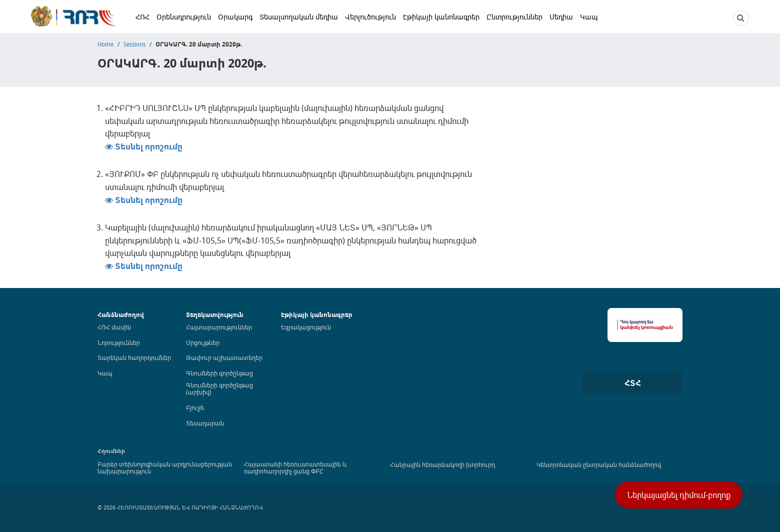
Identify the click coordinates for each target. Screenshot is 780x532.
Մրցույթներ (203, 342)
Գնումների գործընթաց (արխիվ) (219, 388)
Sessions (134, 44)
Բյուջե (195, 407)
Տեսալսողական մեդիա (299, 17)
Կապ (589, 17)
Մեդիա (561, 17)
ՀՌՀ (142, 17)
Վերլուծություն (370, 17)
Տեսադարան (205, 423)
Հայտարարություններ (219, 327)
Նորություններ (119, 342)
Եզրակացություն (306, 327)
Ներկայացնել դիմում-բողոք (679, 495)
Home (105, 44)
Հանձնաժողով (121, 315)
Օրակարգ (235, 17)
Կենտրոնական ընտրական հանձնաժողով (599, 464)
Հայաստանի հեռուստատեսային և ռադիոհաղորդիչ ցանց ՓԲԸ (295, 467)
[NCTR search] (741, 18)
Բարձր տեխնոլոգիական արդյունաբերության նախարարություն (165, 467)
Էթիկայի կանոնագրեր (441, 17)
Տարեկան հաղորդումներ (134, 357)
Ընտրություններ (514, 17)
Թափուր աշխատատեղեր (224, 357)
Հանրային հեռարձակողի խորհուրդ (442, 464)
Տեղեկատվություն (215, 315)
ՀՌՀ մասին (114, 327)
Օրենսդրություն (184, 17)
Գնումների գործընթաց (219, 373)
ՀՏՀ (633, 383)
